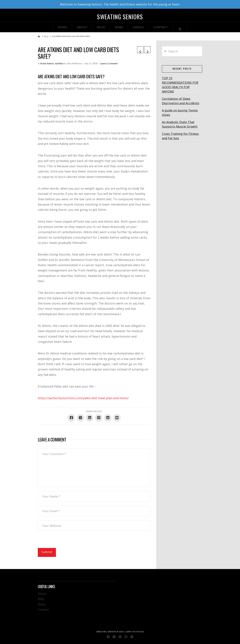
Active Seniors (47, 63)
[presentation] (63, 542)
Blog (41, 599)
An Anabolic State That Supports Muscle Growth (180, 124)
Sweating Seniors (120, 17)
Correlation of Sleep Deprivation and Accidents (181, 101)
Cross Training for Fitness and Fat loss (180, 136)
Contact (43, 609)
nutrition (59, 63)
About (42, 594)
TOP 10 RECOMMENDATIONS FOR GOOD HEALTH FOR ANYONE (180, 85)
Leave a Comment (109, 63)
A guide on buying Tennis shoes (180, 113)
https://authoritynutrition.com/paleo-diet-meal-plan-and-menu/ (83, 398)
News (42, 604)
